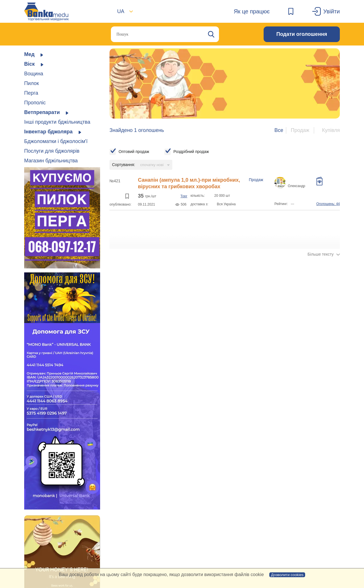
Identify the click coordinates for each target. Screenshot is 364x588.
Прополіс (35, 103)
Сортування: (124, 165)
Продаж (300, 130)
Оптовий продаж (134, 152)
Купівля (331, 130)
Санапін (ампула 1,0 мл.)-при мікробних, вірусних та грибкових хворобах (189, 183)
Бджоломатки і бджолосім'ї (56, 141)
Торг (184, 196)
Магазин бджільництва (51, 161)
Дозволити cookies (287, 575)
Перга (31, 93)
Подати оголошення (302, 34)
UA (121, 11)
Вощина (34, 74)
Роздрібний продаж (191, 152)
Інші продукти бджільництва (57, 122)
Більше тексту (320, 254)
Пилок (32, 83)
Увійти (332, 11)
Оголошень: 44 (328, 204)
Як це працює (252, 11)
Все (279, 130)
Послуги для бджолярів (52, 151)
